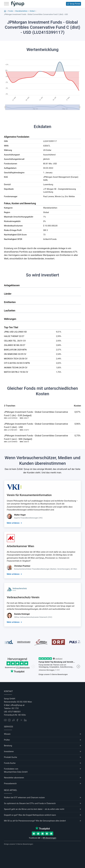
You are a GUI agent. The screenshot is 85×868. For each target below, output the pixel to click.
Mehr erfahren (13, 523)
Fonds (11, 11)
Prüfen (7, 740)
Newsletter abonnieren (14, 778)
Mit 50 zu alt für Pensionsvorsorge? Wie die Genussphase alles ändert (35, 821)
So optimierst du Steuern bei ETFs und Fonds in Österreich (30, 803)
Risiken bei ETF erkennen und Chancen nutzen (24, 798)
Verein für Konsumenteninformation (29, 495)
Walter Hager (20, 515)
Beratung (8, 746)
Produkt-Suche (11, 757)
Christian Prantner (22, 566)
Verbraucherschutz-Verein (23, 597)
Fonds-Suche (10, 763)
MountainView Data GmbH (16, 772)
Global (32, 11)
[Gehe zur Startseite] (18, 4)
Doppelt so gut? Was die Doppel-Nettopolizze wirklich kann (30, 815)
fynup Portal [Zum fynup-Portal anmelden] (73, 4)
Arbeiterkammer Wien (20, 546)
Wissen (7, 734)
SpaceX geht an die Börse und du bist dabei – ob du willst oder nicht (34, 809)
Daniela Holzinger (22, 614)
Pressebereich (10, 784)
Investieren (9, 751)
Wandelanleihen (21, 11)
